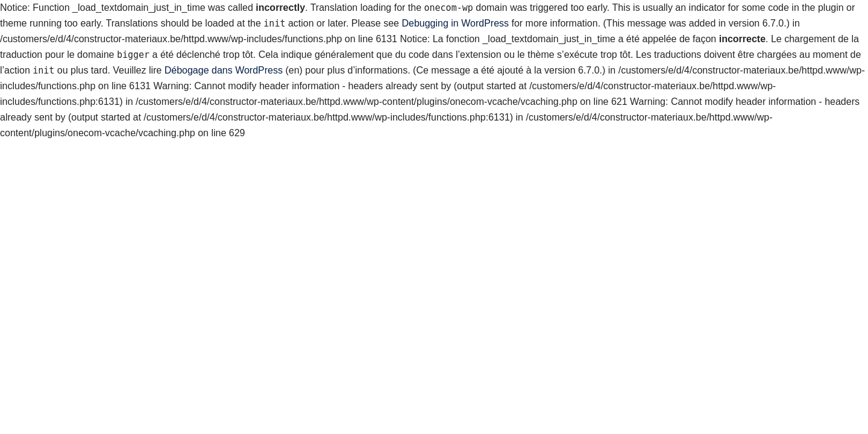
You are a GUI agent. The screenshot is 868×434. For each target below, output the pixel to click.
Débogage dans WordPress (224, 70)
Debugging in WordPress (455, 23)
